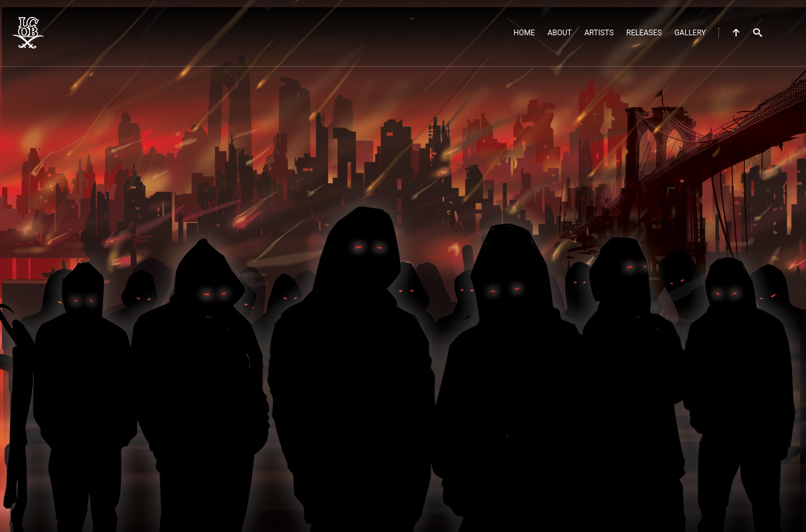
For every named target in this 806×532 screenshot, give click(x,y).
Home (524, 33)
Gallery (690, 33)
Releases (644, 33)
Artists (599, 33)
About (560, 33)
